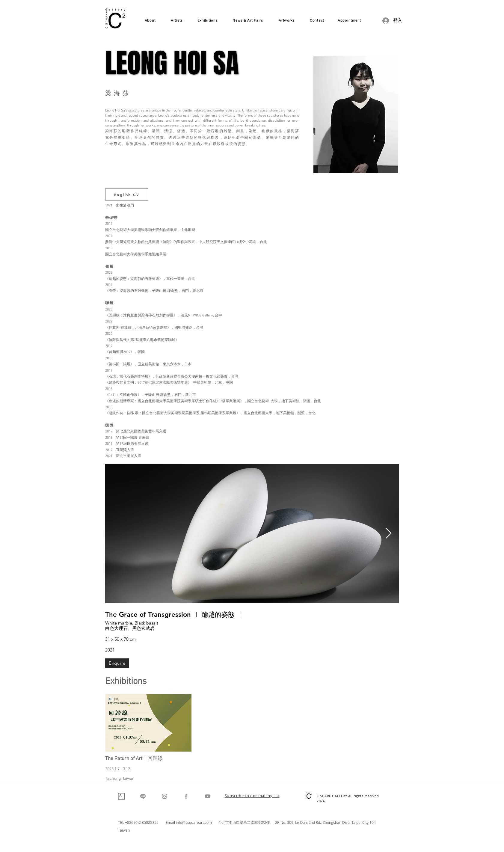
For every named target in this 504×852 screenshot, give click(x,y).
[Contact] (317, 21)
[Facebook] (186, 796)
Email (171, 822)
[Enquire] (117, 663)
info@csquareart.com (194, 822)
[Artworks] (287, 21)
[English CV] (127, 194)
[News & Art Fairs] (248, 21)
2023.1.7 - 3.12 (118, 769)
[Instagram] (165, 796)
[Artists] (177, 21)
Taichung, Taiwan (120, 779)
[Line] (143, 796)
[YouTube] (208, 796)
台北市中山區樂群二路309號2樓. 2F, (249, 822)
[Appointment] (349, 21)
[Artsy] (121, 796)
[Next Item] (388, 534)
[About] (150, 21)
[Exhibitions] (208, 21)
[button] (252, 796)
